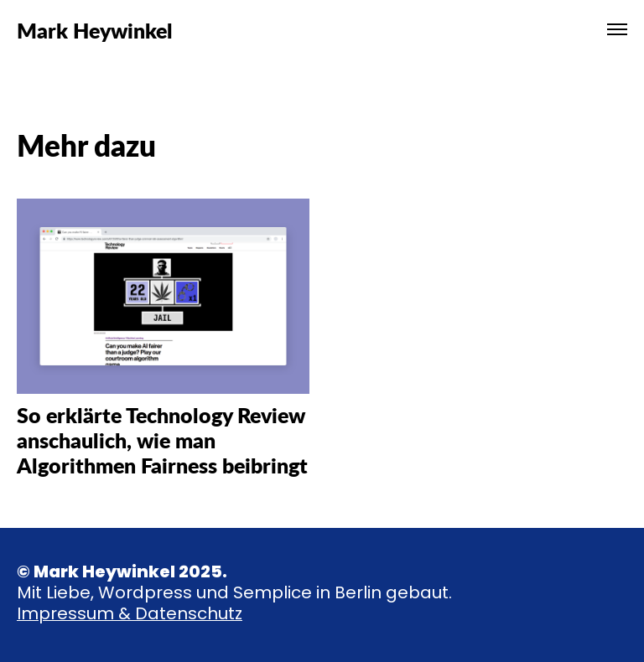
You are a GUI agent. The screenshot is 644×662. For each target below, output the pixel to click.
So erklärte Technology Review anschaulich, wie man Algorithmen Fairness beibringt (162, 440)
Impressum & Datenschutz (130, 613)
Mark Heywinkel (95, 30)
